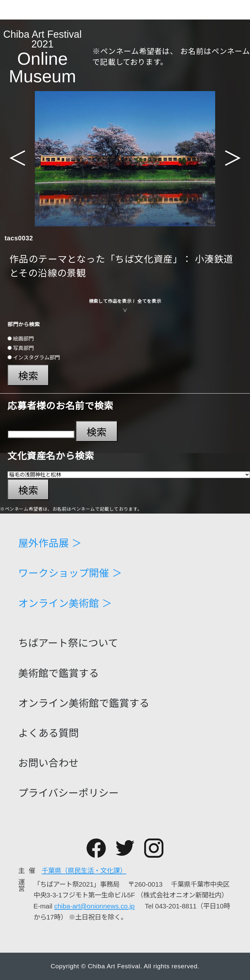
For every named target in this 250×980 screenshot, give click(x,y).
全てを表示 (149, 301)
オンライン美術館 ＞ (65, 604)
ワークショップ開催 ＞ (70, 574)
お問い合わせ (49, 764)
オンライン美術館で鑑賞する (84, 704)
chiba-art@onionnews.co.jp (94, 906)
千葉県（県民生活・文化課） (84, 871)
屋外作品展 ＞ (50, 544)
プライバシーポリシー (69, 793)
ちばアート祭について (68, 644)
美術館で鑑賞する (59, 674)
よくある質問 (49, 734)
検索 (28, 376)
